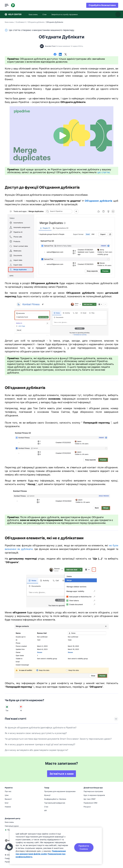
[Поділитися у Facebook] (55, 55)
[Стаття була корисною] (7, 707)
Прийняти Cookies (84, 847)
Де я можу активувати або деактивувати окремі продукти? (36, 750)
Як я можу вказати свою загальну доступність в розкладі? (36, 733)
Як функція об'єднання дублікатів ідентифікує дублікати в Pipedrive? (41, 728)
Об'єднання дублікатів (98, 201)
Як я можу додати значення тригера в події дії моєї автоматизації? (40, 744)
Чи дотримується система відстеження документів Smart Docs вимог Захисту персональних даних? (58, 739)
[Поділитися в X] (66, 55)
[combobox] (7, 842)
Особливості (21, 22)
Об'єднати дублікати (36, 22)
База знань (9, 22)
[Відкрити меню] (7, 5)
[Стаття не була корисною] (21, 707)
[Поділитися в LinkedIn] (60, 55)
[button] (9, 847)
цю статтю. (104, 172)
